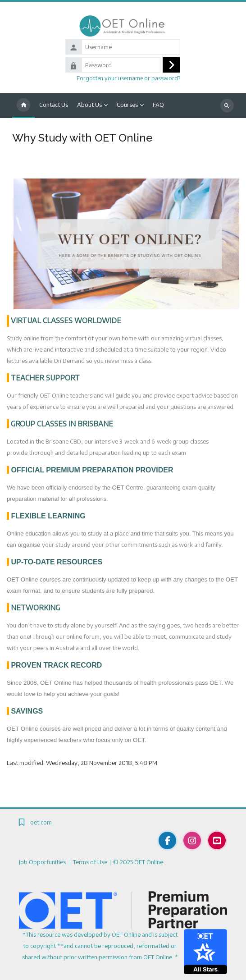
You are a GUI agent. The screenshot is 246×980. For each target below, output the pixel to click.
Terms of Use (90, 862)
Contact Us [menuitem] (54, 105)
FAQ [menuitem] (158, 105)
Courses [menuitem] (127, 105)
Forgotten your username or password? (128, 78)
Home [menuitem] (23, 105)
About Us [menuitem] (89, 105)
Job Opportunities (43, 862)
